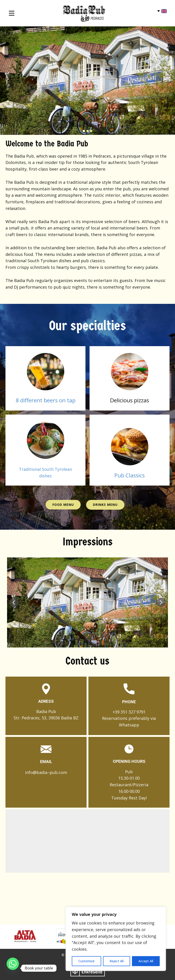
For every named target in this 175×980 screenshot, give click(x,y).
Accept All (146, 961)
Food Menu (63, 505)
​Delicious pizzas (130, 400)
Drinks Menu (105, 505)
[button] (14, 602)
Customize (86, 961)
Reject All (117, 961)
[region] (116, 939)
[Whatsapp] (13, 968)
